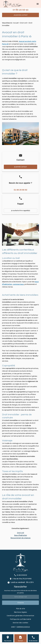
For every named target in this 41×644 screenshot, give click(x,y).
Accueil (16, 23)
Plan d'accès (8, 641)
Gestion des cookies (20, 623)
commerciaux (18, 284)
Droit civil (23, 23)
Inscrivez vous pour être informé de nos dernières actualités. (20, 592)
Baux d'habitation (21, 535)
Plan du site (21, 609)
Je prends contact (20, 15)
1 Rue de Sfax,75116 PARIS (22, 579)
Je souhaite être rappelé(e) (21, 211)
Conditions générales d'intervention (20, 616)
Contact (20, 641)
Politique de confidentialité (20, 619)
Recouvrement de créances (20, 538)
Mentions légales (20, 612)
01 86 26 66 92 (21, 10)
